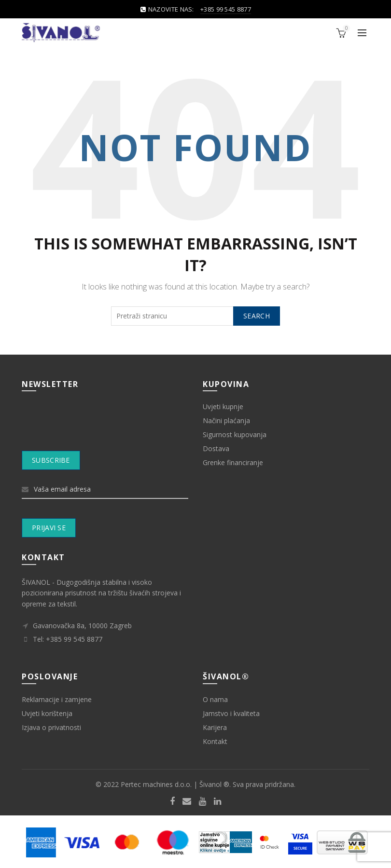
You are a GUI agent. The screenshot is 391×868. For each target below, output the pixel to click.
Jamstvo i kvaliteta (231, 713)
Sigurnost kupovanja (235, 434)
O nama (215, 699)
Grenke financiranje (233, 462)
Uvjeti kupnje (223, 406)
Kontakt (215, 741)
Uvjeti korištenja (47, 713)
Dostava (216, 448)
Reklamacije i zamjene (57, 699)
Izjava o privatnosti (51, 727)
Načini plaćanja (226, 420)
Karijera (215, 727)
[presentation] (105, 427)
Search (257, 316)
